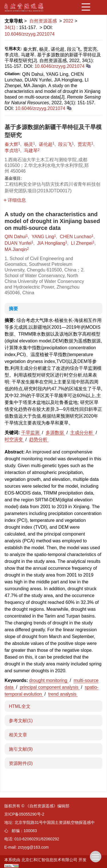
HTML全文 (20, 706)
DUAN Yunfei (18, 243)
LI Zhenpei (82, 243)
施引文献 (21, 749)
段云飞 (65, 144)
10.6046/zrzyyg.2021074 (30, 34)
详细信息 (15, 200)
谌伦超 (46, 144)
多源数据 (55, 433)
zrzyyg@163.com (33, 847)
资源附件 (21, 763)
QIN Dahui (15, 237)
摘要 (13, 309)
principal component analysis (50, 687)
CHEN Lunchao (76, 237)
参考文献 (21, 721)
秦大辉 (11, 144)
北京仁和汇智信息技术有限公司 (49, 860)
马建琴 (31, 151)
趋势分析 (39, 439)
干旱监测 (31, 433)
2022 (68, 21)
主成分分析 (82, 433)
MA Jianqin (16, 249)
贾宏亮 (84, 144)
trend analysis (63, 694)
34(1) (11, 27)
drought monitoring (49, 680)
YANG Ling (43, 237)
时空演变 (14, 439)
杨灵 (29, 144)
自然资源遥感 (43, 21)
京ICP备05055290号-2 (24, 814)
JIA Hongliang (51, 243)
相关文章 (18, 735)
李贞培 (11, 151)
